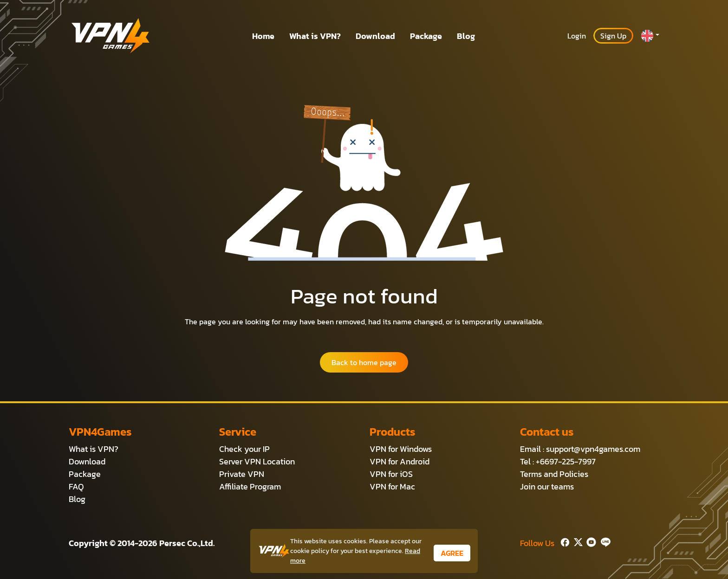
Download (375, 36)
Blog (466, 36)
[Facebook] (564, 541)
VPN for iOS (391, 474)
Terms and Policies (554, 474)
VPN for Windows (401, 449)
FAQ (76, 486)
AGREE (452, 553)
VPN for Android (400, 461)
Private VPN (242, 474)
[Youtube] (589, 541)
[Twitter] (576, 541)
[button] (650, 36)
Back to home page (364, 362)
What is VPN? (315, 36)
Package (426, 36)
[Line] (604, 541)
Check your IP (244, 449)
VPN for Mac (392, 486)
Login (577, 36)
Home (263, 36)
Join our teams (547, 486)
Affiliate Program (250, 486)
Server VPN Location (257, 461)
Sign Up (613, 36)
